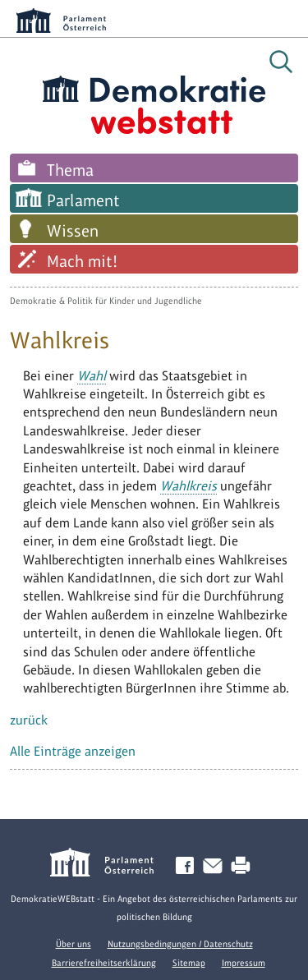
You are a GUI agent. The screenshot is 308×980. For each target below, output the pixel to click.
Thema (70, 170)
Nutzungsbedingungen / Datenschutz (180, 944)
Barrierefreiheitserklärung (104, 963)
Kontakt (216, 866)
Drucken (244, 866)
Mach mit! (82, 261)
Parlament (83, 200)
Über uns (74, 944)
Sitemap (189, 963)
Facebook (188, 866)
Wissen (73, 231)
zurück (29, 720)
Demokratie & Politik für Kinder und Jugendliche (106, 301)
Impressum (244, 963)
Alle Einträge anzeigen (73, 751)
